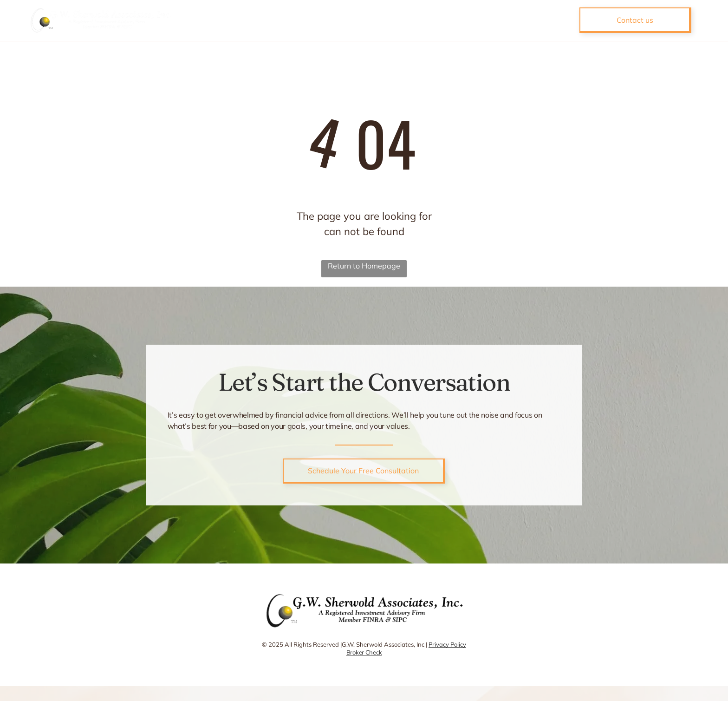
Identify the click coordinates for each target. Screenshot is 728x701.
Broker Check (364, 652)
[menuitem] (302, 20)
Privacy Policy (447, 644)
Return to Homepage (364, 266)
